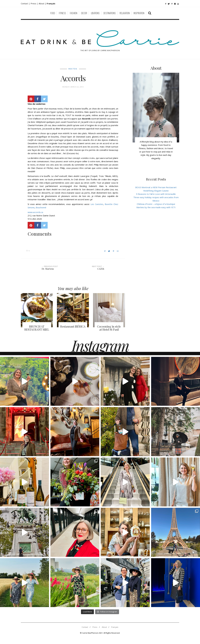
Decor (84, 13)
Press (95, 627)
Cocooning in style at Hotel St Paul (109, 328)
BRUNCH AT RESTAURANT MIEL (37, 328)
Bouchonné (41, 207)
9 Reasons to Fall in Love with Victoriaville (156, 194)
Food (53, 13)
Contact (85, 627)
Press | (35, 3)
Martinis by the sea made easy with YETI (156, 207)
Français (115, 627)
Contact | (26, 3)
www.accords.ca (35, 212)
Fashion (74, 13)
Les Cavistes (97, 204)
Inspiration (139, 13)
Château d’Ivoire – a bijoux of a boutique (156, 204)
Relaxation (125, 13)
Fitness (62, 13)
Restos (73, 69)
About (42, 3)
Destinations (110, 13)
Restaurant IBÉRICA (73, 326)
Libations (95, 13)
